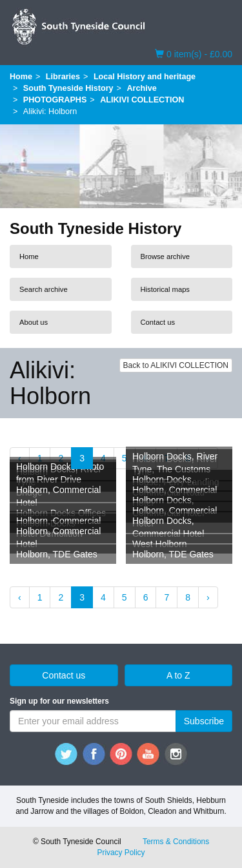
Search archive (44, 289)
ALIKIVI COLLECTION (142, 100)
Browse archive (165, 256)
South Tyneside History (68, 88)
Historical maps (165, 289)
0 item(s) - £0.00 (194, 53)
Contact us (158, 322)
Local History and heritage (145, 77)
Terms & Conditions (176, 842)
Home (21, 77)
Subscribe (204, 721)
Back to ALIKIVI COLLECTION (176, 365)
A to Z (178, 675)
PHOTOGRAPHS (55, 100)
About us (34, 322)
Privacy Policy (121, 853)
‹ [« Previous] (20, 597)
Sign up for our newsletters (59, 701)
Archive (141, 88)
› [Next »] (208, 597)
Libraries (63, 77)
